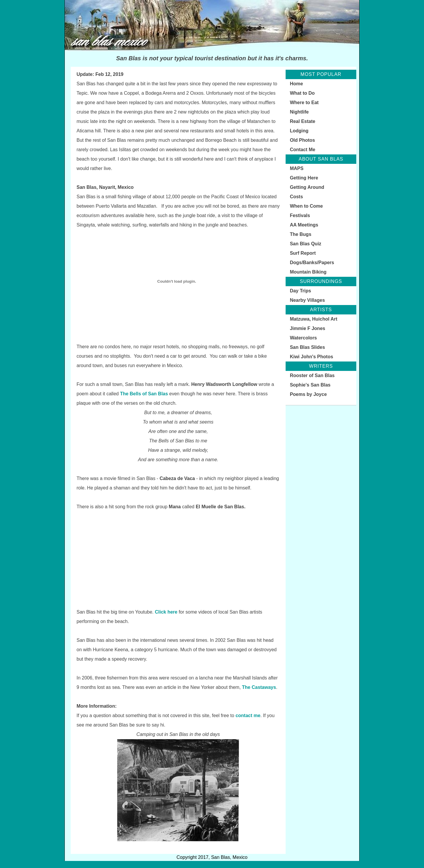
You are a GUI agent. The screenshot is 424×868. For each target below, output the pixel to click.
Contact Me (302, 150)
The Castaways (259, 687)
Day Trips (300, 291)
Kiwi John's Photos (311, 357)
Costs (296, 197)
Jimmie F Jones (307, 328)
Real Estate (302, 121)
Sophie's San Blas (310, 385)
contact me (248, 715)
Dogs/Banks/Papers (312, 263)
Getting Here (304, 178)
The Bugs (300, 234)
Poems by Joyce (308, 394)
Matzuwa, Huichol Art (313, 319)
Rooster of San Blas (312, 375)
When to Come (306, 206)
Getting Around (307, 187)
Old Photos (302, 140)
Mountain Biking (308, 272)
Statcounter (13, 864)
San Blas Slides (307, 347)
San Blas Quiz (305, 244)
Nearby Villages (307, 300)
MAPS (297, 168)
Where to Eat (304, 103)
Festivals (300, 215)
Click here (166, 612)
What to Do (302, 93)
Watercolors (303, 338)
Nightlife (299, 112)
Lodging (299, 131)
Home (296, 84)
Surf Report (303, 253)
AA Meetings (304, 225)
